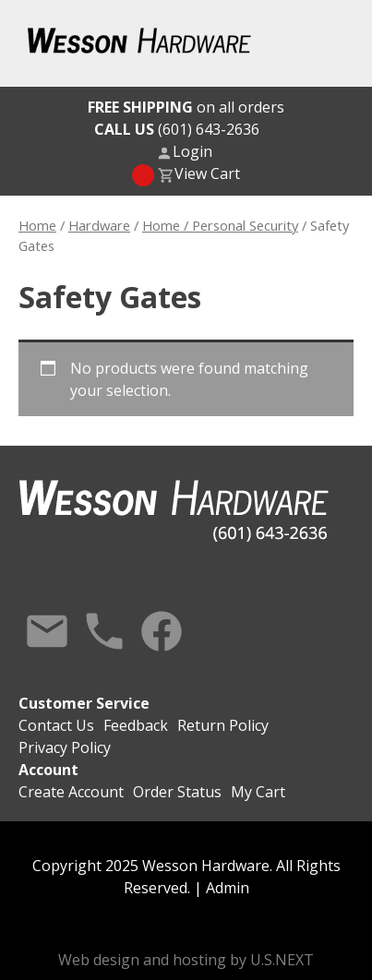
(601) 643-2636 (177, 129)
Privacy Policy (65, 747)
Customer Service (84, 703)
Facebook (162, 631)
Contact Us (47, 631)
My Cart (258, 792)
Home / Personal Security (220, 225)
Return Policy (223, 725)
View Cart (207, 173)
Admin (228, 888)
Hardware (99, 225)
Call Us (104, 631)
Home (37, 225)
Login (192, 151)
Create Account (71, 792)
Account (48, 770)
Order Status (177, 792)
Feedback (136, 725)
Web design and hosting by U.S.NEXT (186, 960)
